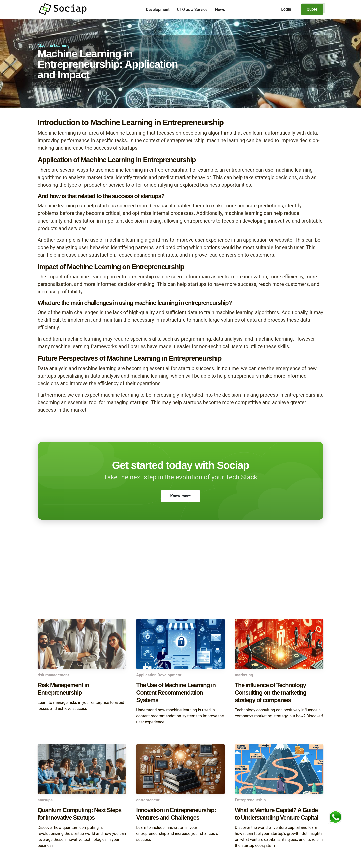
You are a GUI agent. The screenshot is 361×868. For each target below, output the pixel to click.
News (220, 9)
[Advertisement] (180, 579)
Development (158, 9)
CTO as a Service (192, 9)
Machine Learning (54, 45)
